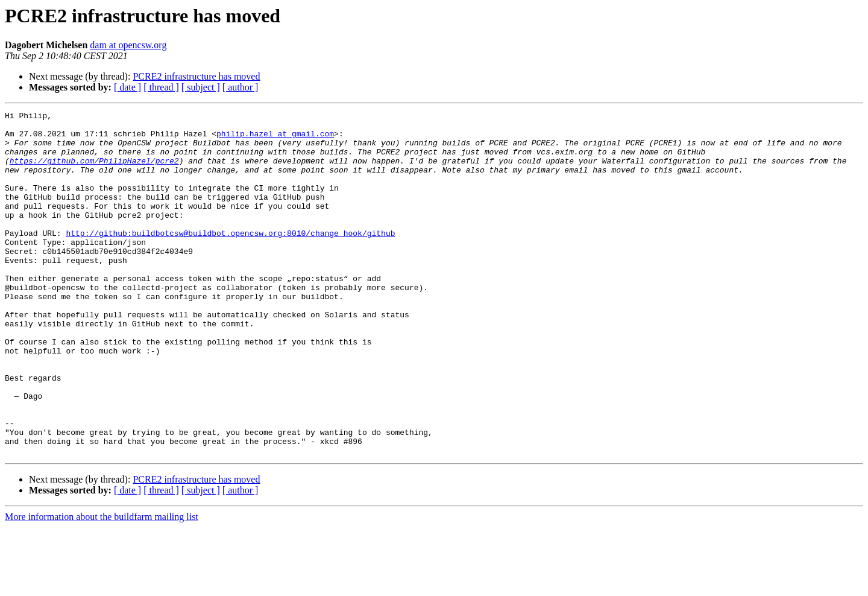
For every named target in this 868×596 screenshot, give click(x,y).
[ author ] (241, 87)
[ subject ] (201, 87)
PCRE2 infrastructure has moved (196, 76)
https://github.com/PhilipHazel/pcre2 (94, 171)
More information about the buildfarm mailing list (102, 585)
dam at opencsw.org (128, 45)
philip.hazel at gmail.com (275, 139)
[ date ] (127, 87)
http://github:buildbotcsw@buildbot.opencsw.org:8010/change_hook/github (230, 258)
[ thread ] (161, 87)
